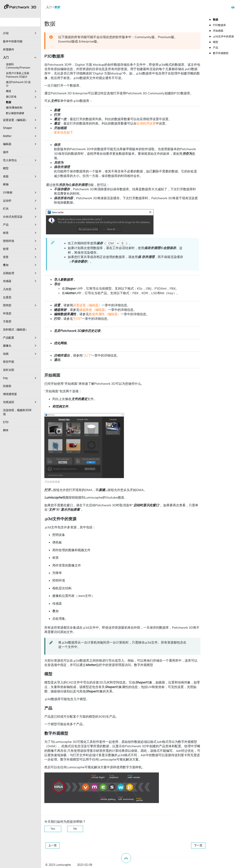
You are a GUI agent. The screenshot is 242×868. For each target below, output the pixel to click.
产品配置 (20, 338)
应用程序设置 (146, 123)
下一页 (198, 845)
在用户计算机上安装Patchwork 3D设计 (18, 75)
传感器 (20, 281)
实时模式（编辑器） (16, 330)
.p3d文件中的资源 (223, 36)
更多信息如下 (63, 132)
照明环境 (20, 241)
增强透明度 (10, 394)
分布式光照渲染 (20, 217)
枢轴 (6, 184)
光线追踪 (20, 402)
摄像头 (20, 346)
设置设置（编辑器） (20, 120)
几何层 (7, 289)
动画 (20, 354)
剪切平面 (9, 362)
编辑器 (20, 144)
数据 (9, 102)
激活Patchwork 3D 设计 (18, 84)
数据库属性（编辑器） (105, 314)
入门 (20, 57)
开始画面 (218, 31)
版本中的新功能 (13, 41)
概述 (22, 91)
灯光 (20, 209)
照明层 (20, 305)
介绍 (20, 33)
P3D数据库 (219, 25)
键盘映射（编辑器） (94, 310)
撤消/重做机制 (22, 108)
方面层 (7, 321)
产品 (20, 225)
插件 (6, 152)
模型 (6, 168)
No (75, 829)
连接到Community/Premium (18, 66)
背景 (20, 257)
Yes (53, 829)
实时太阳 (9, 370)
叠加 (20, 265)
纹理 (20, 249)
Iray (20, 378)
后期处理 (20, 273)
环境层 (7, 313)
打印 (6, 422)
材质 (20, 233)
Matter (20, 136)
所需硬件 (9, 49)
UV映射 (20, 192)
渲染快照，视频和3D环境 (17, 412)
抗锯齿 (7, 386)
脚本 (6, 430)
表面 (20, 176)
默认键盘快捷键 (15, 113)
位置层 (7, 297)
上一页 (52, 845)
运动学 (20, 201)
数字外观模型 (221, 53)
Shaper (20, 128)
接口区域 (22, 97)
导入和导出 (20, 160)
